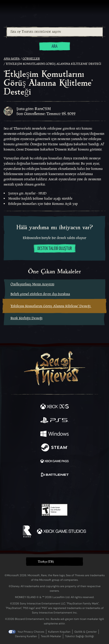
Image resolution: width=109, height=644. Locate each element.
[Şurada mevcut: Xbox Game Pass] (54, 462)
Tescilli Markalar (51, 636)
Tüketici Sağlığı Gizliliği (79, 636)
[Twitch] (40, 491)
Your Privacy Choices (31, 632)
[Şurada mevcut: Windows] (54, 434)
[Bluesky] (87, 491)
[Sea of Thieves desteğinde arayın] (55, 32)
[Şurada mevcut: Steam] (54, 448)
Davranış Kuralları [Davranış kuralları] (26, 636)
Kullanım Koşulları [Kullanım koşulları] (59, 632)
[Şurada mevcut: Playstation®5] (54, 421)
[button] (54, 562)
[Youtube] (54, 491)
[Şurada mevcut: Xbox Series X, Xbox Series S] (54, 407)
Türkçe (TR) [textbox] (46, 562)
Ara (54, 47)
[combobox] (54, 32)
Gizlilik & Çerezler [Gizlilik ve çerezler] (86, 632)
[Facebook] (22, 490)
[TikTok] (77, 491)
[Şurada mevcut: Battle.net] (54, 475)
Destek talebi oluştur (55, 249)
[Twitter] (31, 490)
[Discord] (67, 491)
